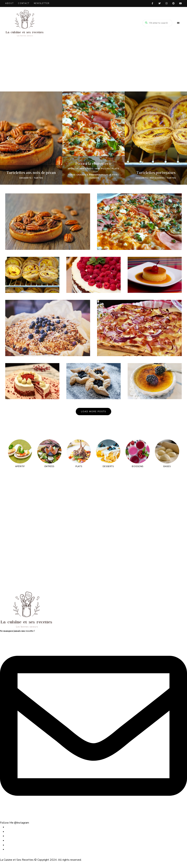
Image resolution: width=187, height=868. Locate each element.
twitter (159, 3)
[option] (31, 138)
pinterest (173, 3)
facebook (152, 3)
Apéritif (73, 169)
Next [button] (179, 138)
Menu (178, 23)
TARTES (38, 178)
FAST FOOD (87, 169)
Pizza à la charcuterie (93, 163)
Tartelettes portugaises (156, 172)
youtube (180, 3)
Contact (24, 3)
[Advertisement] (93, 65)
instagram (166, 3)
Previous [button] (8, 138)
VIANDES (94, 178)
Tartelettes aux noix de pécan (31, 172)
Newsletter (42, 3)
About (9, 3)
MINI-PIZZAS (103, 169)
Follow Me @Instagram (14, 823)
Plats (116, 169)
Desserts (26, 178)
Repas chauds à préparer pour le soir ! (94, 175)
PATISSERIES (157, 178)
